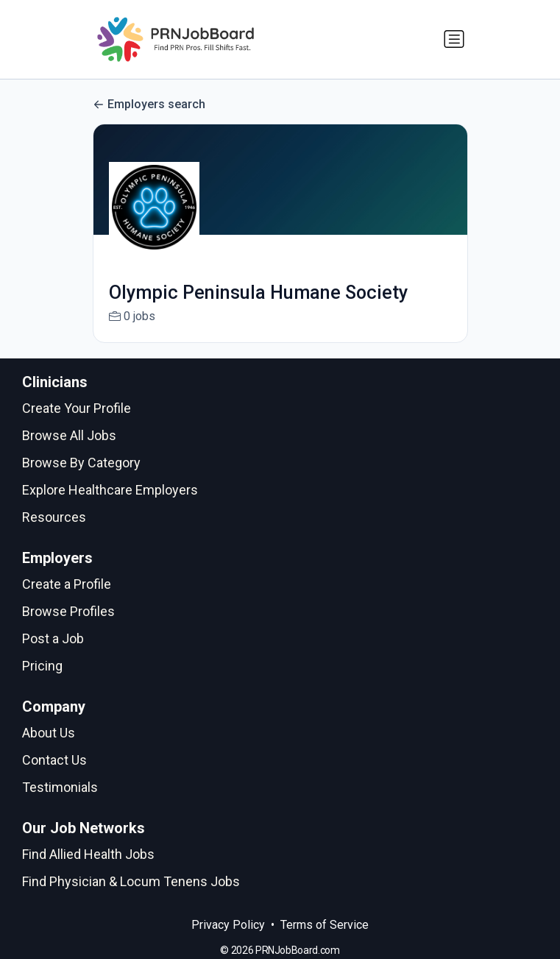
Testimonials (60, 787)
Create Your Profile (77, 408)
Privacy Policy (228, 925)
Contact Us (54, 760)
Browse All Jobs (69, 435)
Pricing (42, 666)
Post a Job (53, 638)
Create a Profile (67, 584)
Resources (54, 517)
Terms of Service (325, 925)
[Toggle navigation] (454, 39)
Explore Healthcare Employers (110, 490)
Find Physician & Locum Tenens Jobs (131, 881)
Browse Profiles (68, 611)
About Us (49, 733)
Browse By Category (81, 463)
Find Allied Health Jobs (88, 854)
